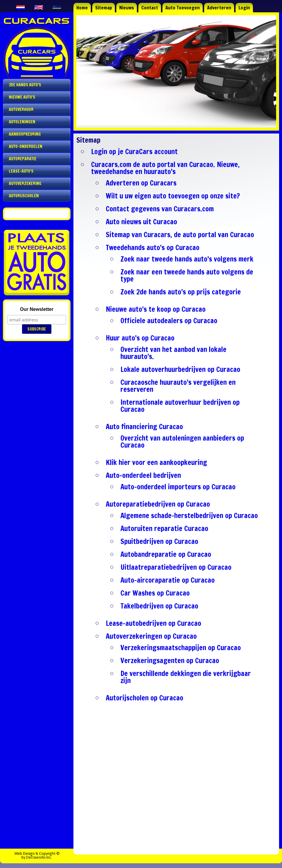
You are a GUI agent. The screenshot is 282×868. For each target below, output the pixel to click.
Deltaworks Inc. (39, 857)
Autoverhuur (21, 109)
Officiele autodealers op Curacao (169, 321)
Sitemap (104, 8)
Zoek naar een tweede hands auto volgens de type (187, 275)
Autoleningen (22, 122)
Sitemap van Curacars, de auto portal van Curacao (180, 235)
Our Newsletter (37, 309)
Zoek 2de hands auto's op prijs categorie (181, 292)
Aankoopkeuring (25, 134)
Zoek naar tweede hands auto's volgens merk (187, 259)
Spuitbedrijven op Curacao (159, 541)
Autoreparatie (23, 159)
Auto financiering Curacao (144, 427)
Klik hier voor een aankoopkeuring (156, 462)
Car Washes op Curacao (155, 593)
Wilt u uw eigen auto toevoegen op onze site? (173, 196)
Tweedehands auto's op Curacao (153, 247)
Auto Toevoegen (183, 8)
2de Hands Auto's (25, 85)
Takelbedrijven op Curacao (159, 606)
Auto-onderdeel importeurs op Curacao (178, 487)
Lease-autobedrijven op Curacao (153, 623)
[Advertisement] (176, 780)
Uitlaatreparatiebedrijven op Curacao (176, 567)
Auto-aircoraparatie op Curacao (168, 580)
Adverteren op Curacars (141, 183)
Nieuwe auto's (22, 97)
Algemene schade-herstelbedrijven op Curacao (189, 515)
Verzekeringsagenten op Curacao (170, 660)
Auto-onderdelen (26, 146)
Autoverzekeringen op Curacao (151, 636)
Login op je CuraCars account (134, 151)
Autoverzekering (25, 183)
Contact (150, 8)
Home (82, 8)
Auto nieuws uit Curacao (141, 222)
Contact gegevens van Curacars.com (160, 209)
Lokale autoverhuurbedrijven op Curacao (180, 369)
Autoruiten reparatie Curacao (164, 528)
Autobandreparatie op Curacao (166, 554)
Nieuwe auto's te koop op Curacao (156, 309)
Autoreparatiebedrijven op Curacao (158, 504)
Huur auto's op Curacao (140, 338)
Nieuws (127, 8)
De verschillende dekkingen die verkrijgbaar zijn (186, 677)
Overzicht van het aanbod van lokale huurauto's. (173, 353)
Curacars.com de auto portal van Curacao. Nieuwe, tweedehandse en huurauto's (165, 168)
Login (244, 8)
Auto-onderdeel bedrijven (143, 475)
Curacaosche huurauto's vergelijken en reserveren (178, 386)
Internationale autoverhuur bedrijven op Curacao (180, 406)
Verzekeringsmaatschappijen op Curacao (181, 648)
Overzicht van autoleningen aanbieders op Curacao (182, 441)
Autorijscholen (24, 196)
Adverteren (219, 8)
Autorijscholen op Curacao (145, 698)
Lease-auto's (21, 171)
